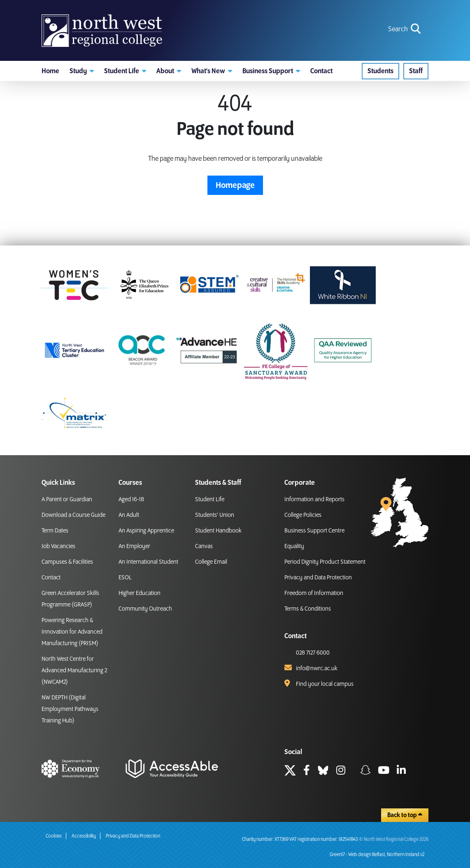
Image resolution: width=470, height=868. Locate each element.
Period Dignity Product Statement (325, 562)
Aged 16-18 (131, 500)
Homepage (235, 187)
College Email (211, 562)
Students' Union (215, 515)
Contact (51, 578)
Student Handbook (218, 531)
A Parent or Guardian (67, 500)
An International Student (148, 562)
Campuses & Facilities (67, 562)
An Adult (129, 515)
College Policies (303, 515)
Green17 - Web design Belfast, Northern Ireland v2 (377, 855)
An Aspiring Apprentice (146, 531)
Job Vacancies (58, 546)
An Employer (134, 546)
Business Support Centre (314, 531)
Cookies (54, 836)
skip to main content (6, 6)
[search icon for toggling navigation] (405, 30)
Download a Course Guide (73, 515)
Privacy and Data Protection (318, 578)
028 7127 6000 (313, 653)
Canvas (204, 546)
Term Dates (55, 531)
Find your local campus (325, 684)
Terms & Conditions (308, 609)
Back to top (405, 815)
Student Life (210, 500)
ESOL (125, 578)
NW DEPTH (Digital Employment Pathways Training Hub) (70, 709)
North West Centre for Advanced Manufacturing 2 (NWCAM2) (74, 671)
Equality (294, 546)
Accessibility (84, 836)
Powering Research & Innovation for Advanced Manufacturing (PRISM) (72, 632)
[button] (82, 72)
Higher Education (140, 593)
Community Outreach (145, 609)
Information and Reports (314, 500)
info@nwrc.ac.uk (317, 669)
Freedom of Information (314, 593)
